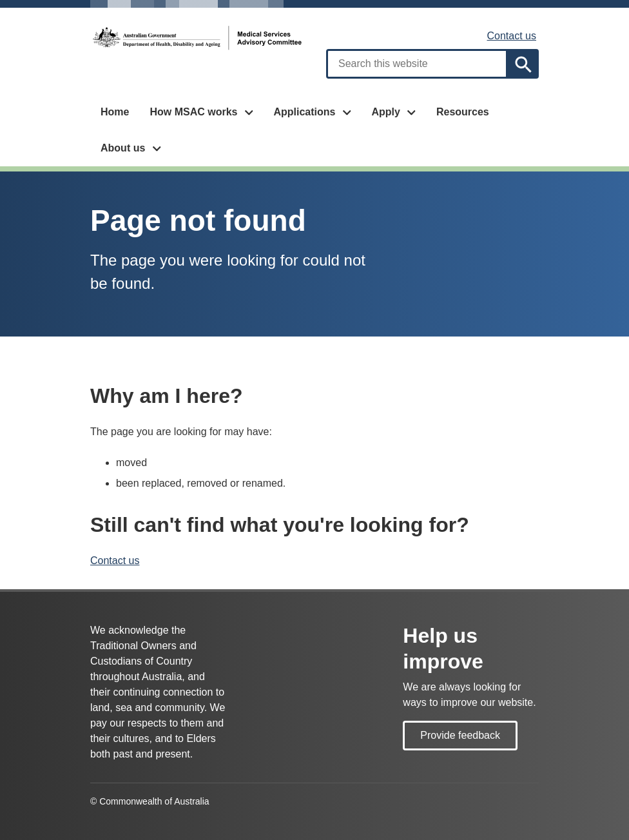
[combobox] (417, 64)
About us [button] (123, 148)
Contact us (512, 36)
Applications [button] (304, 112)
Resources (463, 112)
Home (115, 112)
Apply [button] (385, 112)
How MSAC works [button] (193, 112)
